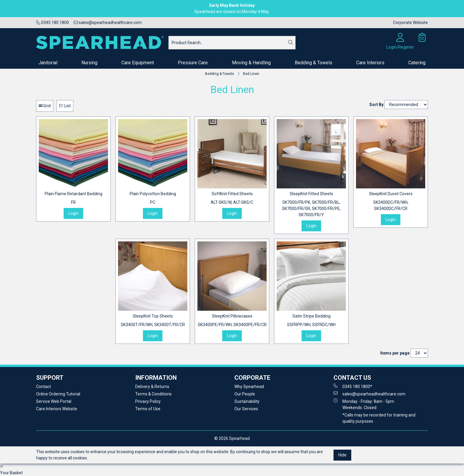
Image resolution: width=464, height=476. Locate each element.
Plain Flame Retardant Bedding (74, 198)
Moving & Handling (251, 63)
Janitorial (48, 63)
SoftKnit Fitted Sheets (232, 198)
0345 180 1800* (353, 386)
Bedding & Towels (314, 63)
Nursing (89, 63)
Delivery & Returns (152, 387)
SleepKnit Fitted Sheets (311, 205)
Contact (43, 387)
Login (73, 213)
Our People (245, 394)
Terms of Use (148, 409)
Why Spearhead (249, 387)
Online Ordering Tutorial (58, 394)
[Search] (291, 43)
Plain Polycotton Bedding (153, 198)
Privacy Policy (148, 401)
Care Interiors (370, 63)
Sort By (376, 105)
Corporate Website (410, 23)
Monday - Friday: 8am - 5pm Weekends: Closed (364, 404)
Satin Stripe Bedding (311, 321)
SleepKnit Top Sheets (153, 321)
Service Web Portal (54, 401)
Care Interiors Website (57, 409)
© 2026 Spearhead (232, 438)
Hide (342, 455)
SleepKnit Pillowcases (232, 321)
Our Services (246, 409)
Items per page (395, 353)
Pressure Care (193, 63)
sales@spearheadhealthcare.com (108, 23)
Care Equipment (138, 63)
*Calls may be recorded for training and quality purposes (379, 418)
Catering (417, 63)
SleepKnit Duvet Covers (391, 202)
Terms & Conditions (153, 394)
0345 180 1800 (53, 23)
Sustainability (247, 401)
